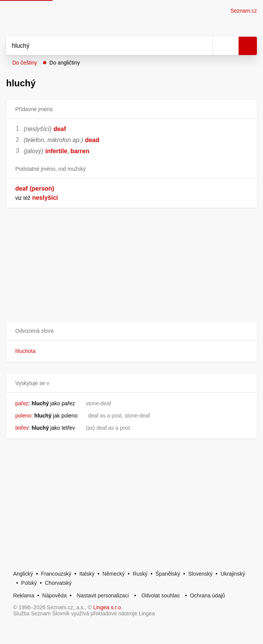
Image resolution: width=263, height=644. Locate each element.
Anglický (23, 574)
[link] (31, 198)
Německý (113, 574)
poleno (23, 416)
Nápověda (55, 595)
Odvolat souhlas (160, 595)
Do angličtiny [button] (65, 63)
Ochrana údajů (208, 595)
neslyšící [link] (45, 198)
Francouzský (56, 574)
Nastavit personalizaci (103, 595)
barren (80, 151)
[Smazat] (204, 46)
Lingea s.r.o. (108, 607)
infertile (56, 151)
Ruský (140, 574)
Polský (29, 583)
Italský (87, 574)
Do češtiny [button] (25, 63)
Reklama (23, 595)
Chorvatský (58, 583)
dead (92, 140)
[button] (131, 331)
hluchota (25, 351)
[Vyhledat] (101, 46)
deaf (60, 129)
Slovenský (200, 574)
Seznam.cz (244, 11)
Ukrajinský (233, 574)
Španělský (168, 574)
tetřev (22, 428)
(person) (42, 189)
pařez (22, 403)
